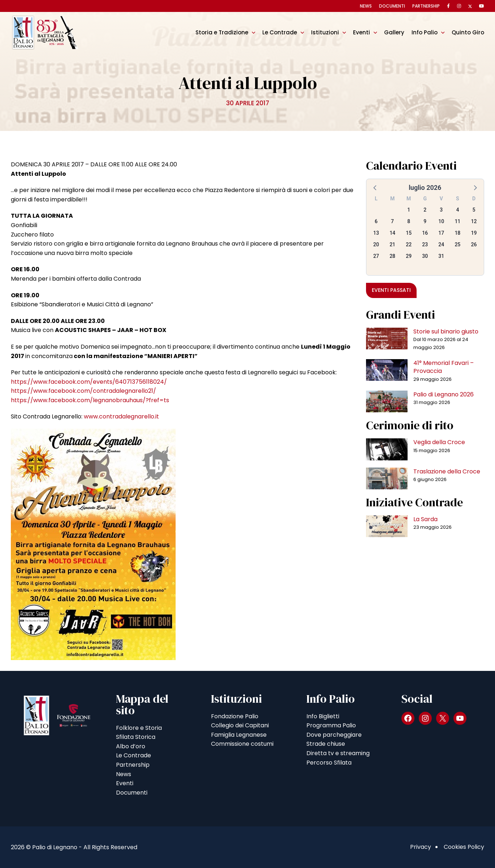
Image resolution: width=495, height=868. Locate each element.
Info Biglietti (323, 716)
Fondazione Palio (235, 716)
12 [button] (474, 221)
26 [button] (474, 244)
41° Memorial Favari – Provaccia (444, 367)
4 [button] (457, 210)
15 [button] (409, 233)
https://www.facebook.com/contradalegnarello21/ (83, 391)
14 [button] (392, 233)
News (366, 6)
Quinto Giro (468, 32)
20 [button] (376, 244)
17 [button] (441, 233)
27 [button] (376, 256)
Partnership (426, 6)
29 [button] (409, 256)
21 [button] (392, 244)
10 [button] (441, 221)
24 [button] (441, 244)
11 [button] (457, 221)
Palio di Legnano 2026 (444, 394)
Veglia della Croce (439, 442)
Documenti (392, 6)
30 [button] (425, 256)
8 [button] (409, 221)
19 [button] (474, 233)
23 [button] (425, 244)
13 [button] (376, 233)
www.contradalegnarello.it (121, 416)
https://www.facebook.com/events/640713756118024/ (89, 382)
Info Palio (425, 32)
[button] (375, 187)
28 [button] (392, 256)
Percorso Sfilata (329, 763)
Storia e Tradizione (222, 32)
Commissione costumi (242, 744)
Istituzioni (325, 32)
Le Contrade (280, 32)
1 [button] (409, 210)
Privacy (421, 847)
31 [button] (441, 256)
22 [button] (409, 244)
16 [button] (425, 233)
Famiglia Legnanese (239, 735)
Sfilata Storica (136, 737)
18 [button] (457, 233)
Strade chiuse (326, 744)
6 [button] (376, 221)
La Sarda (425, 519)
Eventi (361, 32)
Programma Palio (331, 725)
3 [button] (441, 210)
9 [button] (425, 221)
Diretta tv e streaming (338, 753)
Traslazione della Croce (447, 471)
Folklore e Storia (139, 728)
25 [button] (457, 244)
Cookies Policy (464, 847)
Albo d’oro (131, 746)
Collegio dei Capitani (240, 725)
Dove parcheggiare (334, 735)
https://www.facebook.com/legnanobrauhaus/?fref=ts (90, 400)
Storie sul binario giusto (446, 331)
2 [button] (425, 210)
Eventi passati (391, 290)
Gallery (394, 32)
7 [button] (392, 221)
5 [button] (474, 210)
